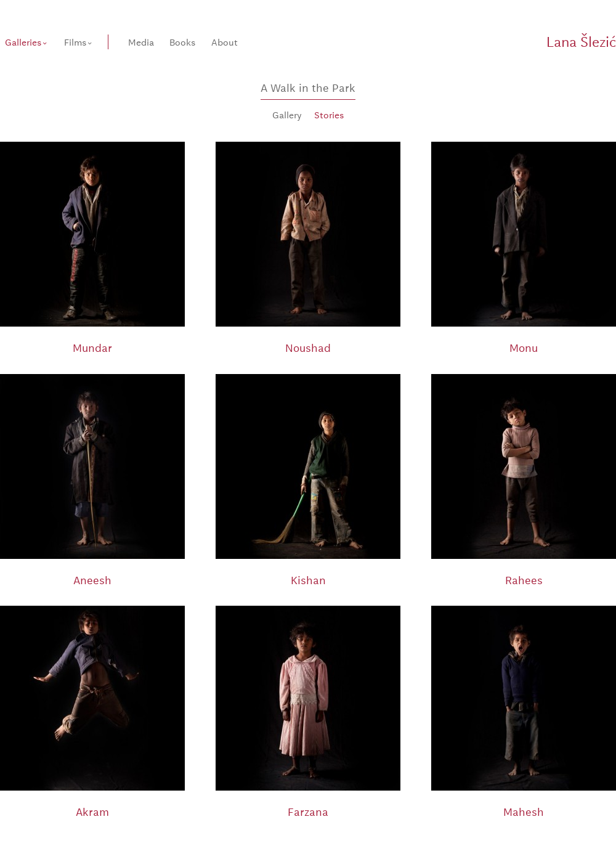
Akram (92, 811)
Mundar (92, 347)
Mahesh (524, 811)
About (225, 42)
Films (75, 42)
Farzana (308, 811)
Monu (524, 347)
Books (182, 42)
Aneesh (92, 580)
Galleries (23, 42)
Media (141, 42)
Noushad (308, 347)
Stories (329, 115)
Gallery (287, 115)
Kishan (308, 580)
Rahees (524, 580)
